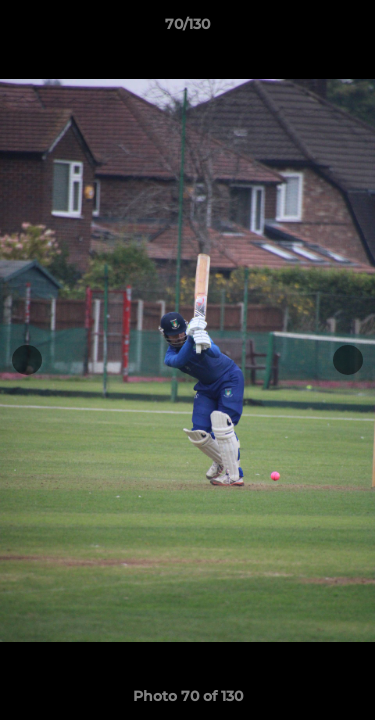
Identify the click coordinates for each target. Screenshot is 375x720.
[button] (351, 29)
